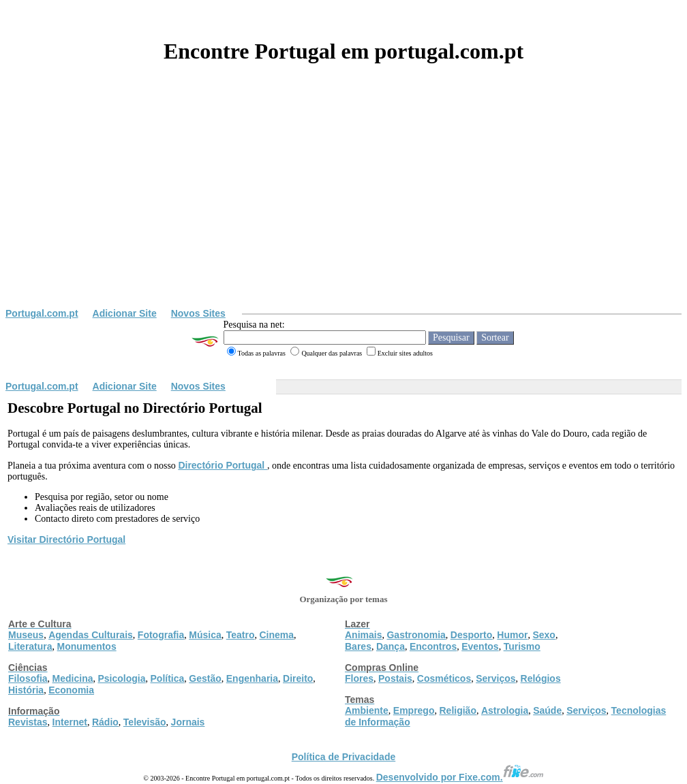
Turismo (522, 646)
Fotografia (161, 635)
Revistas (28, 722)
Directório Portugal (223, 465)
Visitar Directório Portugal (66, 539)
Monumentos (87, 646)
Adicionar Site (125, 313)
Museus (26, 635)
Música (205, 635)
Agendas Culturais (91, 635)
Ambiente (367, 710)
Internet (70, 722)
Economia (71, 690)
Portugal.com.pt (42, 313)
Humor (512, 635)
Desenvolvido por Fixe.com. (460, 777)
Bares (358, 646)
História (26, 690)
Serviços (495, 678)
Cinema (277, 635)
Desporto (471, 635)
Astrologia (505, 710)
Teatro (241, 635)
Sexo (544, 635)
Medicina (73, 678)
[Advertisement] (343, 206)
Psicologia (121, 678)
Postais (395, 678)
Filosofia (28, 678)
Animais (363, 635)
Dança (391, 646)
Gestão (205, 678)
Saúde (547, 710)
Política (168, 678)
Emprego (414, 710)
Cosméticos (444, 678)
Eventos (480, 646)
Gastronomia (416, 635)
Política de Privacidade (344, 757)
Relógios (541, 678)
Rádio (105, 722)
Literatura (30, 646)
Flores (359, 678)
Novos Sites (198, 313)
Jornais (188, 722)
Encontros (433, 646)
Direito (298, 678)
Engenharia (252, 678)
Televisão (145, 722)
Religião (457, 710)
